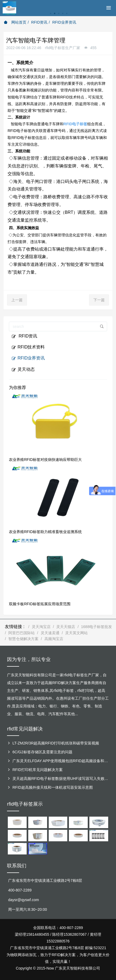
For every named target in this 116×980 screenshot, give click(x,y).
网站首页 (15, 22)
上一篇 (17, 300)
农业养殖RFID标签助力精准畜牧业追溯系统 (45, 532)
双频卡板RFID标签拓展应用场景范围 (40, 604)
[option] (58, 16)
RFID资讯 (39, 22)
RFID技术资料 (28, 347)
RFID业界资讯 (64, 22)
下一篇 (99, 300)
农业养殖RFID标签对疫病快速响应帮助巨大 (45, 460)
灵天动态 (23, 369)
